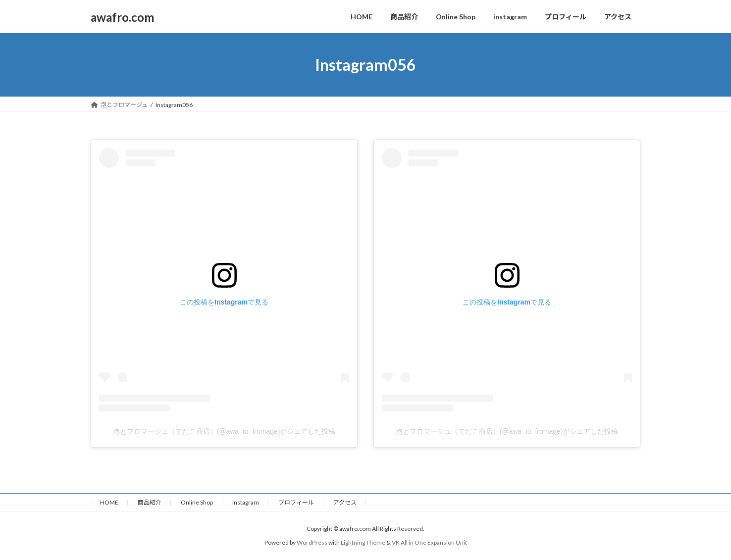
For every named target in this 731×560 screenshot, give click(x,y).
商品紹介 (150, 502)
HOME (109, 502)
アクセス (345, 502)
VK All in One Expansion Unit (429, 542)
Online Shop (197, 502)
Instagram (246, 502)
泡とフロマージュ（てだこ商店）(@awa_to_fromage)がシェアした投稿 (224, 431)
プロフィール (296, 502)
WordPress (312, 542)
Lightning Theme (363, 542)
